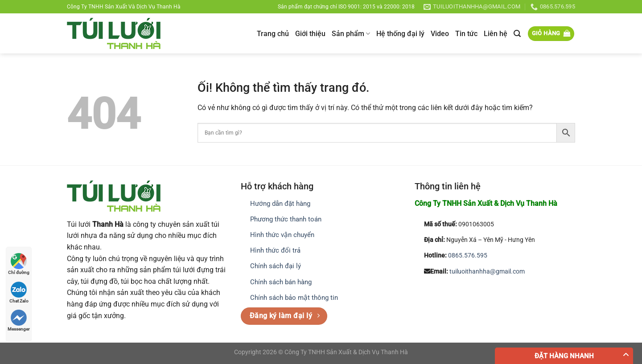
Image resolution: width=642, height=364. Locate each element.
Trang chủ (273, 34)
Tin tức (466, 34)
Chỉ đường (19, 264)
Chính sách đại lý (276, 266)
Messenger (19, 321)
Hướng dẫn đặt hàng (280, 204)
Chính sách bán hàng (281, 282)
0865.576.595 (468, 256)
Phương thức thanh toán (286, 219)
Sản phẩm (351, 34)
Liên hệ (496, 34)
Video (440, 34)
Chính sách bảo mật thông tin (294, 298)
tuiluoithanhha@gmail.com (487, 272)
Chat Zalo (19, 292)
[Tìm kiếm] (517, 34)
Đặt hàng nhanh (564, 356)
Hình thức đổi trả (275, 250)
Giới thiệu (310, 34)
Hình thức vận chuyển (282, 235)
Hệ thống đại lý (400, 34)
